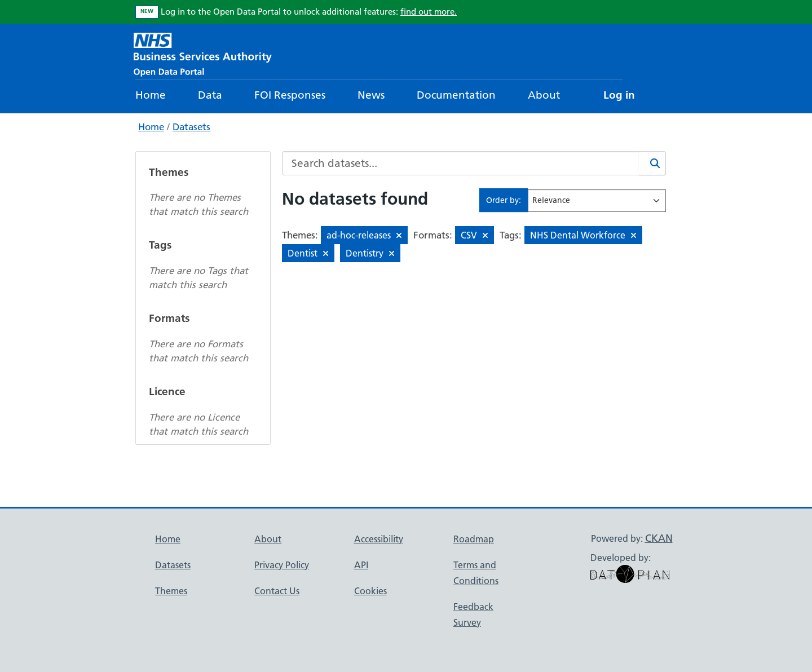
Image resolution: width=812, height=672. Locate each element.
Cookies (370, 591)
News (371, 95)
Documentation (456, 95)
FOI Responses (290, 95)
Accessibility (379, 539)
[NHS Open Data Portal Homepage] (203, 53)
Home (151, 95)
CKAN (659, 538)
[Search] (652, 163)
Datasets (191, 127)
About (544, 95)
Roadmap (474, 539)
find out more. (429, 12)
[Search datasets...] (461, 163)
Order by (502, 200)
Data (210, 95)
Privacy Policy (282, 565)
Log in (619, 95)
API (361, 565)
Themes (171, 591)
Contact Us (277, 591)
